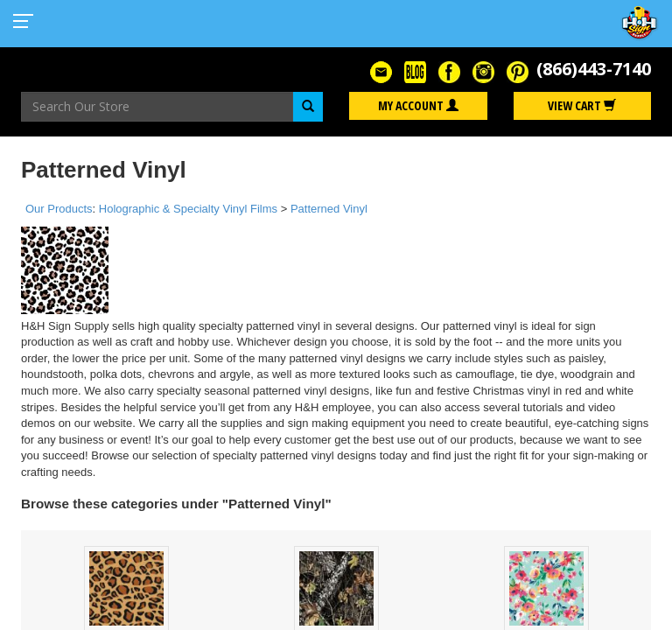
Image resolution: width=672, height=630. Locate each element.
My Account (418, 105)
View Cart (582, 105)
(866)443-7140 (594, 69)
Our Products (59, 209)
